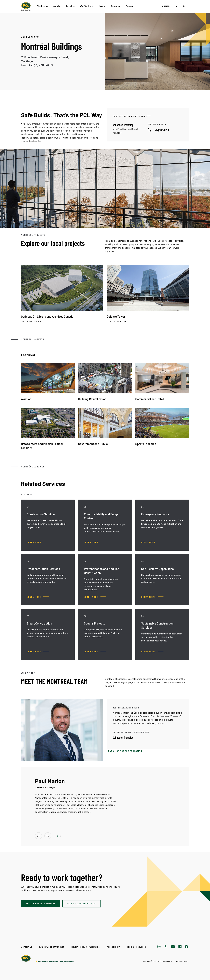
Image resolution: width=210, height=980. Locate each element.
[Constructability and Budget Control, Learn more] (95, 542)
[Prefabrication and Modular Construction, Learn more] (95, 597)
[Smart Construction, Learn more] (38, 652)
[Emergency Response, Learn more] (152, 542)
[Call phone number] (158, 130)
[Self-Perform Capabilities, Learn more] (152, 597)
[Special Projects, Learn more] (95, 652)
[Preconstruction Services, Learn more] (38, 597)
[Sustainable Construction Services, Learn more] (152, 652)
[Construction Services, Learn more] (38, 542)
